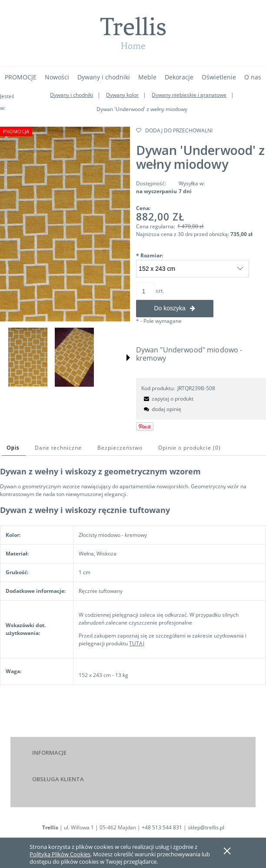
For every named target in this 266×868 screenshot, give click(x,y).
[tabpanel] (133, 591)
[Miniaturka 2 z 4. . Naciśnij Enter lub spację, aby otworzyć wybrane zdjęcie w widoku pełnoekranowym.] (74, 357)
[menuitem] (21, 77)
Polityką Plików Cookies (60, 854)
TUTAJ (137, 643)
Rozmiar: (150, 255)
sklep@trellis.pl (206, 827)
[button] (128, 358)
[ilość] (145, 291)
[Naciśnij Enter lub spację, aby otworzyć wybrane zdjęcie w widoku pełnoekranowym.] (65, 224)
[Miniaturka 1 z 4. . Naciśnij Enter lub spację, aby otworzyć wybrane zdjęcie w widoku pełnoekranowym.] (28, 357)
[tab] (14, 448)
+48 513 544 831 (162, 827)
